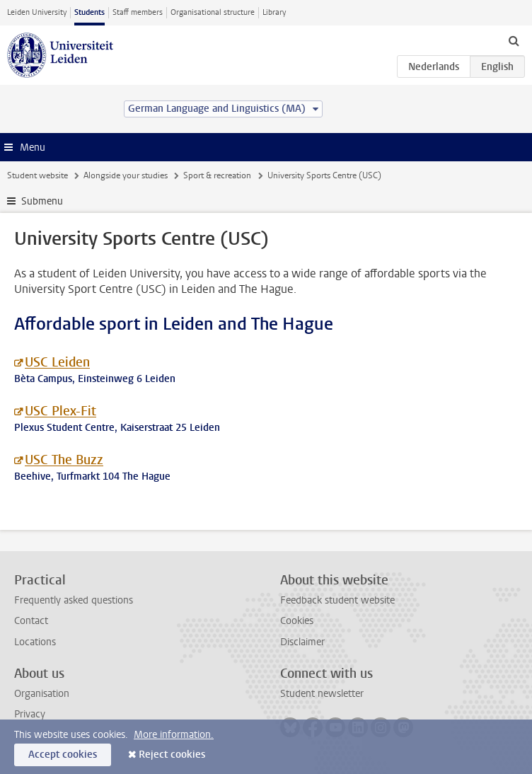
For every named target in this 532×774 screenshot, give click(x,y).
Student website (37, 175)
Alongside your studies (126, 175)
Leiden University (37, 12)
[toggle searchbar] (514, 40)
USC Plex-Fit (60, 411)
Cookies (297, 621)
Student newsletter (322, 694)
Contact (31, 621)
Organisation (42, 694)
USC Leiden (57, 362)
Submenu (42, 201)
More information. (174, 735)
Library (274, 12)
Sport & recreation (217, 175)
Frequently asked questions (74, 600)
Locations (35, 642)
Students (89, 12)
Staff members (138, 12)
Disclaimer (302, 642)
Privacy (30, 714)
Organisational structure (213, 12)
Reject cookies (172, 755)
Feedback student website (337, 600)
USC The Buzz (64, 460)
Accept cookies (63, 755)
